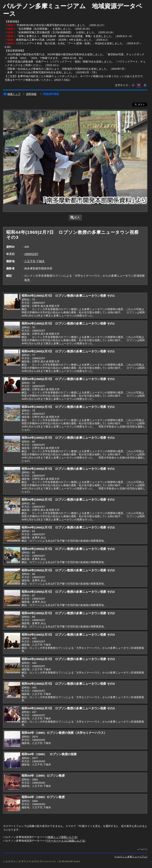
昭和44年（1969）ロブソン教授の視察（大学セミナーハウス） (64, 733)
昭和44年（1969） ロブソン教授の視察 (49, 754)
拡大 (75, 217)
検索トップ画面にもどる (62, 837)
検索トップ (12, 94)
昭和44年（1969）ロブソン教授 (43, 776)
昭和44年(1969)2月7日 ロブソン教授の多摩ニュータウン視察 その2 (68, 527)
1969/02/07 (31, 254)
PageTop (143, 849)
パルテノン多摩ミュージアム (131, 857)
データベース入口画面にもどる (66, 841)
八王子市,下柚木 (34, 261)
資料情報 (31, 94)
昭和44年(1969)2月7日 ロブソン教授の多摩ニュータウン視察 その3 (68, 635)
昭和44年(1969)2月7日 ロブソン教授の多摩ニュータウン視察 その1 (68, 296)
